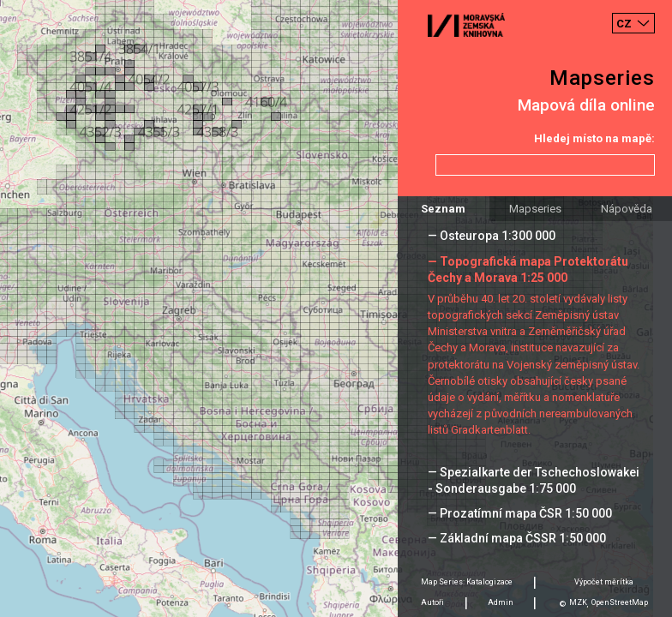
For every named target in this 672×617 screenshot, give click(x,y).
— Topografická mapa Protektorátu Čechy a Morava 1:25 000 (528, 270)
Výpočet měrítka (604, 582)
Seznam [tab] (443, 209)
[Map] (336, 308)
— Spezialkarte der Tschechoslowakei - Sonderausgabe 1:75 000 (534, 480)
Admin (501, 602)
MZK (578, 602)
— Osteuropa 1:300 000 (492, 236)
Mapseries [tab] (535, 209)
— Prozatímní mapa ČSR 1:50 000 (520, 513)
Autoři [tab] (432, 602)
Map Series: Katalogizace (467, 582)
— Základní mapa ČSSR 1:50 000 (517, 538)
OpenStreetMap (620, 602)
